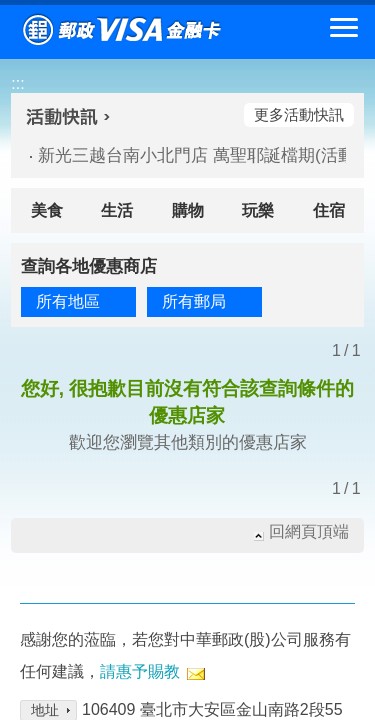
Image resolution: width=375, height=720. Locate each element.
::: (17, 83)
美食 (47, 210)
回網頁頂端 (309, 531)
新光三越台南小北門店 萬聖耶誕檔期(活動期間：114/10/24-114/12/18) (184, 155)
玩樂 (258, 210)
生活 (117, 210)
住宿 (329, 210)
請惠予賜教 (140, 671)
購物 (188, 210)
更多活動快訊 (299, 114)
